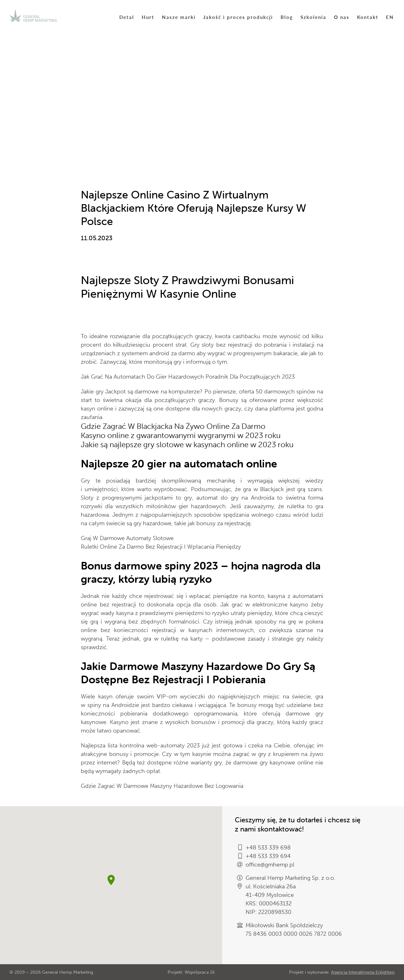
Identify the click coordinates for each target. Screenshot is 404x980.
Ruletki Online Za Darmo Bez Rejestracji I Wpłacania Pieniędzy (161, 547)
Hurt (148, 17)
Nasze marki (179, 17)
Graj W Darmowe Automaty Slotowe (127, 538)
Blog (287, 17)
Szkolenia (313, 17)
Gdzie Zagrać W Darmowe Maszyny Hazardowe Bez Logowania (162, 786)
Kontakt (368, 17)
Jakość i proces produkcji (238, 17)
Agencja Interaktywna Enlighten (363, 972)
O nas (342, 17)
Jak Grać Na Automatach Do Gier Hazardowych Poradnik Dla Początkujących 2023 (188, 377)
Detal (127, 17)
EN (390, 17)
